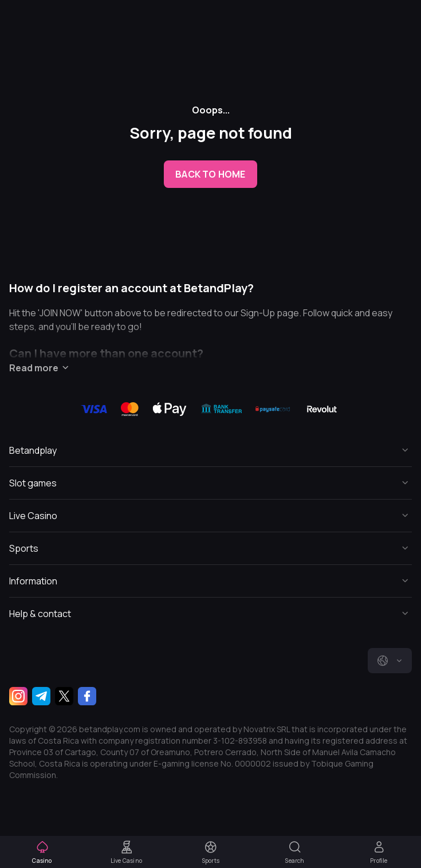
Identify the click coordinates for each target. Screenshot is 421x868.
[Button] (210, 450)
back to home (210, 174)
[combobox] (390, 661)
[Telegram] (41, 696)
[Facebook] (87, 696)
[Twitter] (64, 696)
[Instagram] (18, 696)
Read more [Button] (41, 368)
